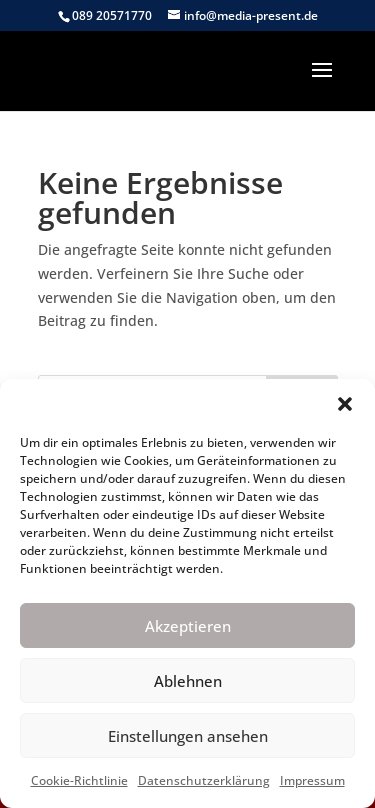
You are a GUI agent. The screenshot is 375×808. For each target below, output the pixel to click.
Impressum (312, 780)
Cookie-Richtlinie (79, 780)
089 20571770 (112, 15)
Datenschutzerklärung (204, 780)
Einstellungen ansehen (188, 736)
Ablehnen (188, 681)
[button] (345, 404)
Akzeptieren (188, 626)
